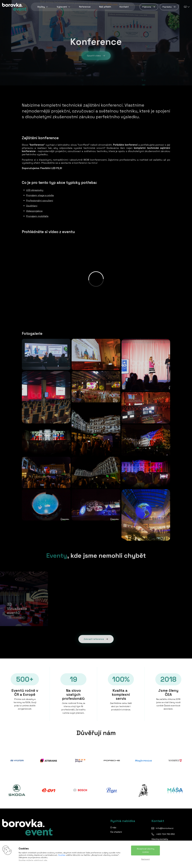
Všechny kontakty (160, 839)
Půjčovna (149, 7)
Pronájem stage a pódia (40, 195)
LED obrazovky (35, 190)
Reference (85, 7)
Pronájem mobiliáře (37, 216)
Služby (43, 7)
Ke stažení (116, 832)
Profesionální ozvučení (40, 200)
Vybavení (64, 7)
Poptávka (169, 7)
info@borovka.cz (165, 828)
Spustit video (96, 57)
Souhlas (62, 855)
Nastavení (146, 859)
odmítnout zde (40, 860)
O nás (113, 827)
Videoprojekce (34, 211)
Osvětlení (32, 206)
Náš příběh (105, 7)
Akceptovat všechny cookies (146, 850)
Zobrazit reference (96, 639)
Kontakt (124, 7)
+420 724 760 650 (165, 834)
